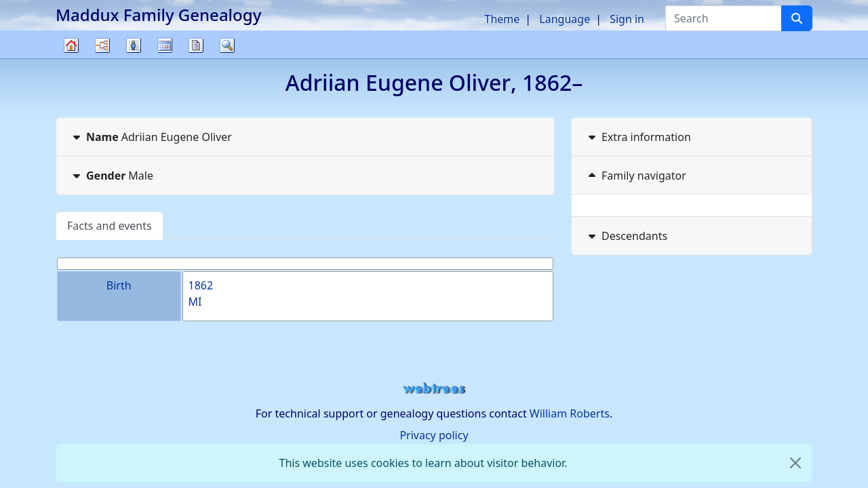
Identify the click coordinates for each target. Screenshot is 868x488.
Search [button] (227, 45)
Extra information (638, 137)
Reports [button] (196, 45)
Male (112, 176)
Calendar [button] (165, 45)
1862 (201, 285)
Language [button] (565, 19)
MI (195, 302)
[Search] (797, 18)
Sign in (627, 19)
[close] (795, 463)
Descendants (626, 236)
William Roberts (570, 413)
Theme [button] (502, 19)
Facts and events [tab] (110, 226)
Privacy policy (434, 435)
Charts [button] (102, 45)
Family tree (71, 58)
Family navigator (636, 176)
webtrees (434, 389)
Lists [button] (134, 45)
